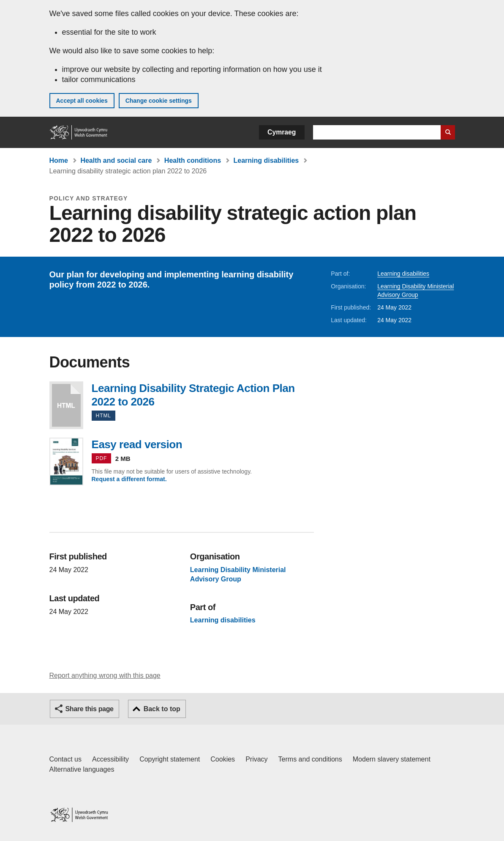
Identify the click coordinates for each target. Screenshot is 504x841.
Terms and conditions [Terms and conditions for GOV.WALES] (310, 759)
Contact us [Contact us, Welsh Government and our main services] (65, 759)
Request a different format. (129, 479)
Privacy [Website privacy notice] (256, 759)
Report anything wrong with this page (105, 675)
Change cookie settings (159, 101)
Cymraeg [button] (282, 132)
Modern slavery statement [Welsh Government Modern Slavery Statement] (392, 759)
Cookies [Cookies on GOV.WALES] (223, 759)
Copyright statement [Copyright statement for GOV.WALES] (170, 759)
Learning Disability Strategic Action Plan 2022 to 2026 (66, 405)
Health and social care (116, 160)
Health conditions (193, 160)
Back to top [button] (162, 709)
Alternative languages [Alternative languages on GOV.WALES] (82, 769)
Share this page (90, 709)
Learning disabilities (266, 160)
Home (59, 160)
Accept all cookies (82, 101)
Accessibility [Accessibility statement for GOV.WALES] (110, 759)
